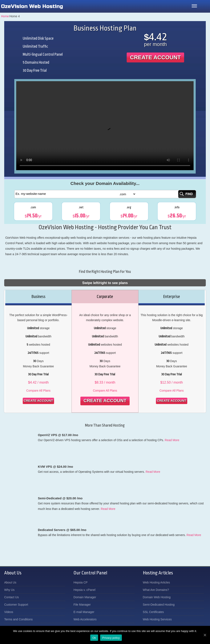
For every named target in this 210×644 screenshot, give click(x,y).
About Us (10, 582)
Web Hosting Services (157, 619)
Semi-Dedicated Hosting (159, 605)
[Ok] (205, 635)
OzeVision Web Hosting (32, 6)
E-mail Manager (84, 612)
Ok (94, 638)
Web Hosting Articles (156, 582)
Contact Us (11, 597)
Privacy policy (111, 638)
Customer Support (16, 605)
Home (5, 16)
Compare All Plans (38, 391)
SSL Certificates (153, 612)
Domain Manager (85, 597)
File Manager (82, 605)
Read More (172, 440)
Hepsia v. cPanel (84, 590)
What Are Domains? (156, 590)
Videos (9, 612)
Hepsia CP (80, 582)
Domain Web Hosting (157, 597)
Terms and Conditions (18, 619)
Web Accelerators (85, 619)
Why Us (9, 590)
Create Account (155, 57)
